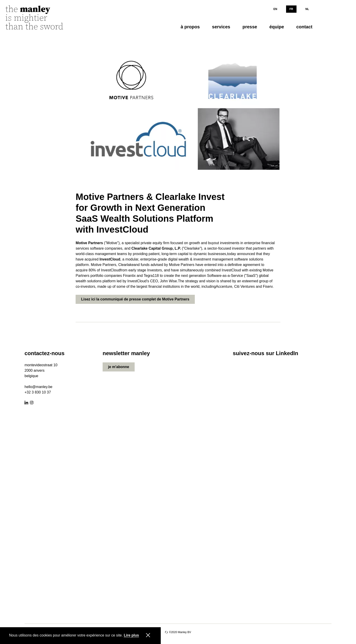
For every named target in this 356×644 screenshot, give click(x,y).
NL (307, 9)
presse (250, 27)
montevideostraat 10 (41, 365)
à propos (190, 27)
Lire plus (131, 635)
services (221, 27)
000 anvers (36, 370)
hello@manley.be (38, 387)
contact (304, 27)
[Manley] (40, 19)
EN (275, 9)
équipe (277, 27)
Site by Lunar (166, 632)
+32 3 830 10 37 (38, 392)
